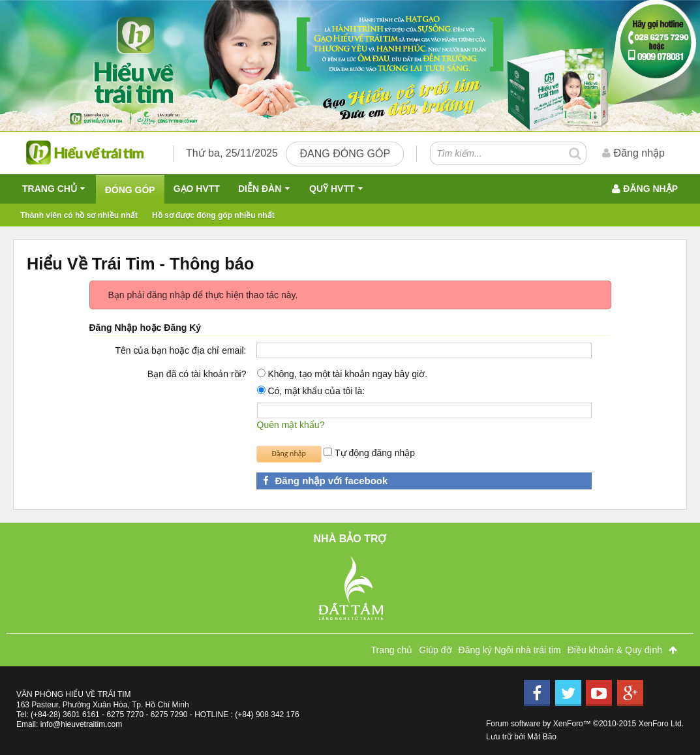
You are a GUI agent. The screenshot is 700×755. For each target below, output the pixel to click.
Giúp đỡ (435, 650)
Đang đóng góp (345, 154)
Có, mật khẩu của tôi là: (311, 391)
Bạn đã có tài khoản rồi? (197, 374)
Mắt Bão (542, 737)
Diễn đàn (260, 189)
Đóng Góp (130, 190)
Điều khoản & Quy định (615, 650)
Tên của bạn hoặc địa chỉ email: (180, 350)
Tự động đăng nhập (369, 453)
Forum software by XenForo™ (585, 724)
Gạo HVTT (197, 189)
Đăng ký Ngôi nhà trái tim (510, 650)
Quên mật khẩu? (291, 425)
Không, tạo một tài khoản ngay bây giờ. (342, 374)
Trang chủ (50, 189)
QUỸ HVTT (332, 189)
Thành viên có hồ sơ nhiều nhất (79, 215)
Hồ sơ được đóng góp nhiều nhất (213, 215)
